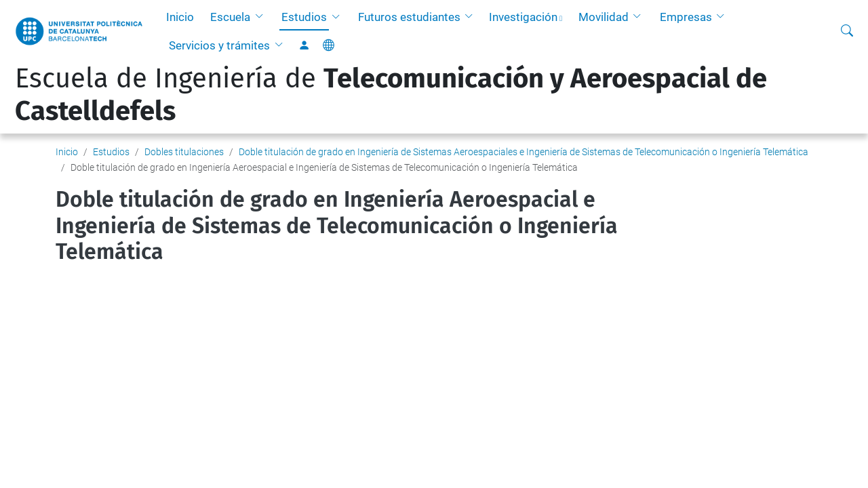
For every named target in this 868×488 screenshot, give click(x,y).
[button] (262, 17)
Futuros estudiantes (409, 17)
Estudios (304, 17)
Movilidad (604, 17)
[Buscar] (847, 31)
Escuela (230, 17)
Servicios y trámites (219, 45)
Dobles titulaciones (184, 152)
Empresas (686, 17)
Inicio (180, 17)
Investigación (523, 17)
